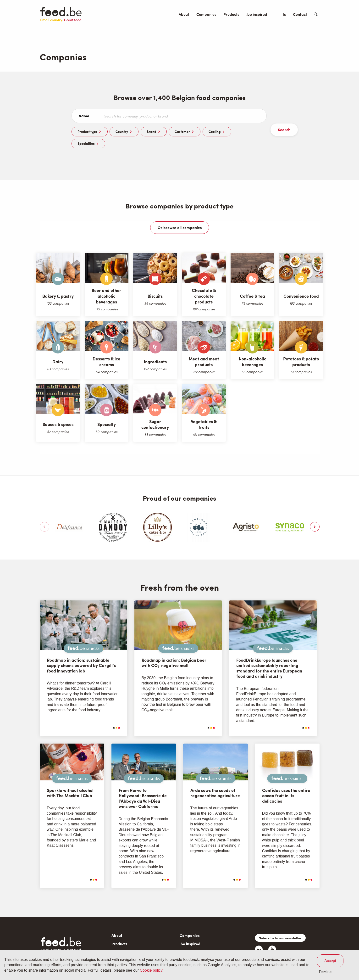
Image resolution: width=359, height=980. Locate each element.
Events (280, 14)
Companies (206, 14)
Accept (330, 961)
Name (84, 116)
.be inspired (257, 14)
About (184, 14)
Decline (325, 972)
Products (231, 14)
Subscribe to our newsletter (280, 926)
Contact (300, 14)
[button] (315, 515)
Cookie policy (151, 970)
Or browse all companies (180, 216)
